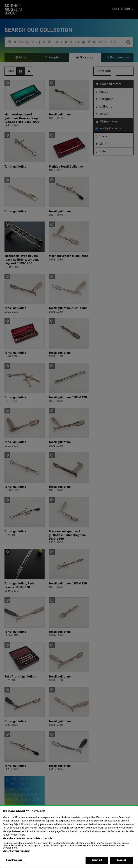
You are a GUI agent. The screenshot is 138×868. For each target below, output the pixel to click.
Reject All (97, 861)
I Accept (122, 861)
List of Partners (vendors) (17, 852)
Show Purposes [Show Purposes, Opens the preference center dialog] (14, 861)
